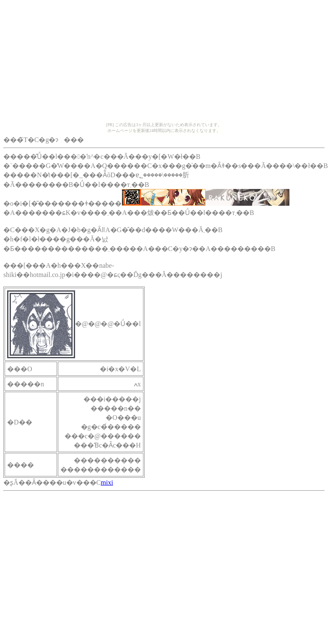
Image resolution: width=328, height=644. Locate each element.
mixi (107, 482)
